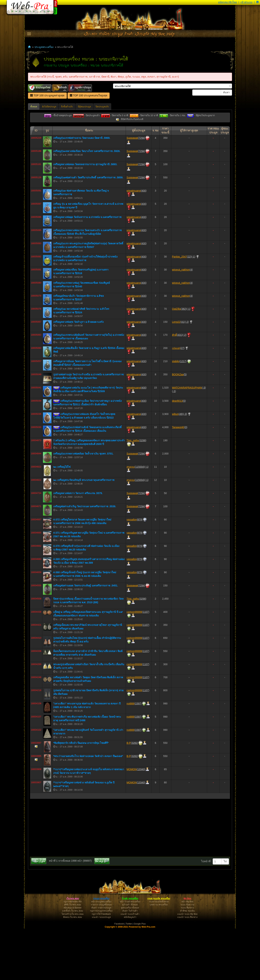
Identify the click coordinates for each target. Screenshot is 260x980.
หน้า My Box (187, 953)
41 (183, 373)
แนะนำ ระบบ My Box (187, 966)
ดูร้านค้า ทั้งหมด (130, 956)
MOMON (132, 821)
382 (184, 360)
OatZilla (176, 360)
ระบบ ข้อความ (187, 956)
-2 (187, 373)
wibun (175, 466)
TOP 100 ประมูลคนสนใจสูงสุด (89, 95)
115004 (140, 518)
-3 (204, 439)
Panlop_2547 (180, 308)
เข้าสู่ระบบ (246, 2)
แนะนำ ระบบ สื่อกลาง (188, 969)
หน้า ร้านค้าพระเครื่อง (130, 953)
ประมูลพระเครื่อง (44, 47)
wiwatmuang (134, 242)
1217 (183, 413)
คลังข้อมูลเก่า (130, 969)
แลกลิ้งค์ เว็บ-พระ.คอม (73, 962)
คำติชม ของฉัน (187, 962)
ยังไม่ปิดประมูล (49, 107)
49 (181, 466)
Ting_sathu (133, 492)
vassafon (132, 571)
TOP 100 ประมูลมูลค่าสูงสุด (47, 95)
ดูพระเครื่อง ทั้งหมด (130, 959)
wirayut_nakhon (181, 321)
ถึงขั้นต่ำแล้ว (67, 107)
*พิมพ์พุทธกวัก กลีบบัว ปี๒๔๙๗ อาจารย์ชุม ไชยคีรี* (81, 794)
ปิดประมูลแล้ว (102, 107)
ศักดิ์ (174, 386)
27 (182, 400)
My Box (188, 950)
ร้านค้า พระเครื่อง (130, 950)
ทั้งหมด (34, 107)
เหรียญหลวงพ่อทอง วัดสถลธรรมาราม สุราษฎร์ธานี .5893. (85, 216)
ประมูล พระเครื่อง (101, 950)
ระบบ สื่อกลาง (187, 959)
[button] (257, 2)
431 (180, 386)
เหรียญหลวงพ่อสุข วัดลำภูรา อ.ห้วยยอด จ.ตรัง (78, 373)
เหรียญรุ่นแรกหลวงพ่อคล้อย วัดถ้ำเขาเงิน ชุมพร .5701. (83, 505)
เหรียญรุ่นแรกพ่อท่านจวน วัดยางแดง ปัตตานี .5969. (82, 189)
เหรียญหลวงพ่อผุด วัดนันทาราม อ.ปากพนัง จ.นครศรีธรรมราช (87, 269)
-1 (193, 308)
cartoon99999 (134, 663)
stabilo (176, 413)
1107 (146, 663)
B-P (129, 794)
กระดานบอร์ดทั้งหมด (159, 953)
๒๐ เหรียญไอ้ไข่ (62, 518)
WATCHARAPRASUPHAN (187, 439)
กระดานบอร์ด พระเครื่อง (159, 950)
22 (189, 308)
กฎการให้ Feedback (101, 966)
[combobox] (173, 86)
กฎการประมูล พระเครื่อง (101, 962)
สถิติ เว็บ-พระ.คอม (73, 956)
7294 (141, 189)
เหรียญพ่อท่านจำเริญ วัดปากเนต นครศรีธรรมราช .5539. (85, 558)
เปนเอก (176, 400)
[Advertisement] (130, 149)
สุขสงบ (131, 518)
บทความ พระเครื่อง (159, 956)
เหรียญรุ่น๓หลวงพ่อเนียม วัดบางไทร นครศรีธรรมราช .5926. (87, 203)
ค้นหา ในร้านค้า (130, 962)
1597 (138, 755)
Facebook (119, 975)
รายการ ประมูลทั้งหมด (101, 956)
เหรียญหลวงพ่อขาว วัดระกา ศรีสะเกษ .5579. (78, 545)
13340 (141, 821)
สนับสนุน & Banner (72, 959)
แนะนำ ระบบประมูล (101, 969)
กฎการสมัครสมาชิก (73, 953)
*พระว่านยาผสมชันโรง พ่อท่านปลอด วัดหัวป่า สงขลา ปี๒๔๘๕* (88, 808)
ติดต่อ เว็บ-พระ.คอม (73, 969)
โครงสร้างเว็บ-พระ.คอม (72, 966)
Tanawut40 (178, 479)
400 (144, 242)
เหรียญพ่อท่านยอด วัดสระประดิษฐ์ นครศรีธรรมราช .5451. (86, 637)
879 (140, 571)
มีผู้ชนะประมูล (84, 107)
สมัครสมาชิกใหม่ (227, 2)
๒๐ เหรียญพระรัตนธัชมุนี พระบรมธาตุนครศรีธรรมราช (84, 531)
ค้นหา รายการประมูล (101, 959)
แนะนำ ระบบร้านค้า (130, 966)
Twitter (129, 975)
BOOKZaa (178, 426)
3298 (143, 492)
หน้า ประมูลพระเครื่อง (101, 953)
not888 (130, 755)
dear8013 (177, 452)
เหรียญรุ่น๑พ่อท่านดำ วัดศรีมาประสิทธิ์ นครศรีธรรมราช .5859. (88, 229)
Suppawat (132, 189)
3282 (134, 794)
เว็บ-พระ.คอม (72, 950)
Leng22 (176, 373)
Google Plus (140, 975)
